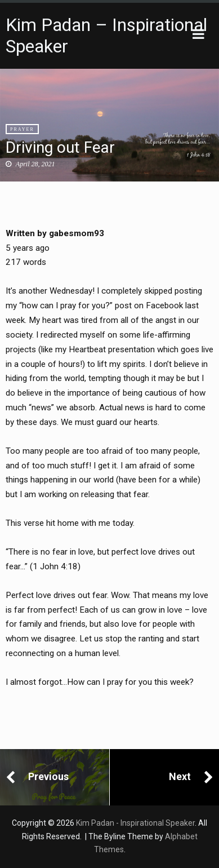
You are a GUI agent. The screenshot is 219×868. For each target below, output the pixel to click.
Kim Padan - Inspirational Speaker (135, 823)
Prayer (22, 129)
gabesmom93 (77, 233)
